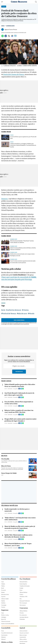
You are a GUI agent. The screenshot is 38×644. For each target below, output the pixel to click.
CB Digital (4, 617)
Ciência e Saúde (5, 599)
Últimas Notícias (23, 592)
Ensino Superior (23, 584)
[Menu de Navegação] (2, 2)
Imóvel (22, 628)
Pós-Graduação (23, 603)
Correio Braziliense (9, 579)
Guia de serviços (23, 641)
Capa (3, 582)
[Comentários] (15, 37)
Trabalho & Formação (25, 586)
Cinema (26, 310)
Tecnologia (4, 605)
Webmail (3, 639)
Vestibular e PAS (23, 597)
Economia (4, 590)
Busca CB (3, 619)
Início (3, 26)
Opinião (3, 601)
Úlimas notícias (23, 639)
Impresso (5, 610)
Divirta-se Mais (7, 642)
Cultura (21, 594)
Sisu (21, 599)
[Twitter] (9, 37)
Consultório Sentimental (7, 633)
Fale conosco (23, 605)
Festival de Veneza (9, 313)
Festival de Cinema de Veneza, (14, 74)
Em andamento (23, 615)
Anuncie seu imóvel (24, 633)
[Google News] (12, 37)
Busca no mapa (23, 635)
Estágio (21, 588)
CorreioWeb (6, 628)
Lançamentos (23, 637)
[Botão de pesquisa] (36, 2)
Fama (3, 631)
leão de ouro (22, 313)
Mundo (32, 313)
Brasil (3, 588)
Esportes (3, 597)
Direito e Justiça (5, 615)
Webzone (3, 637)
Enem (21, 590)
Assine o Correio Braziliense (8, 624)
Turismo (3, 607)
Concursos (24, 608)
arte (4, 310)
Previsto (22, 613)
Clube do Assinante (6, 621)
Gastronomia (4, 635)
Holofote (3, 603)
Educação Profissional (25, 601)
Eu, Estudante (25, 579)
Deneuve (4, 199)
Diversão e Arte (10, 26)
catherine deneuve (14, 310)
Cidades (3, 584)
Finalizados (22, 619)
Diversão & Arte (5, 594)
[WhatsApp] (3, 37)
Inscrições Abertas (24, 617)
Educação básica (23, 582)
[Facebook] (6, 37)
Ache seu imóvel (23, 631)
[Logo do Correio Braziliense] (19, 2)
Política (3, 586)
